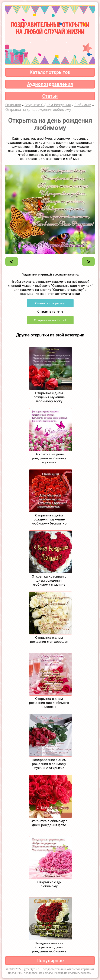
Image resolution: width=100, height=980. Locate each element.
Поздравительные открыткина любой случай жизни (50, 28)
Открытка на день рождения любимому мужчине (49, 458)
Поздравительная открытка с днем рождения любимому (49, 947)
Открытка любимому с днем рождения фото (49, 823)
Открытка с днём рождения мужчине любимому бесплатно (49, 519)
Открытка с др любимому (49, 884)
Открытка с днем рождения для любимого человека (49, 703)
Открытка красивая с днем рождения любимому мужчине (49, 580)
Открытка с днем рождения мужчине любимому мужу (49, 397)
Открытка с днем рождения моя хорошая (49, 640)
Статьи (50, 96)
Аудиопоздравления (50, 84)
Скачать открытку (50, 303)
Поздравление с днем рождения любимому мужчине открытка (49, 764)
